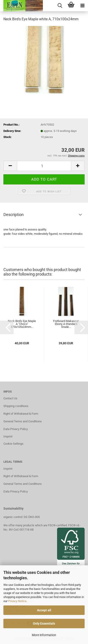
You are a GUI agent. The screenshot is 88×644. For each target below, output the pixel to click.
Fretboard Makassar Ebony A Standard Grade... (66, 324)
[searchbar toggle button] (60, 6)
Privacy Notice (17, 601)
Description (14, 215)
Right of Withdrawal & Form (21, 414)
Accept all (44, 610)
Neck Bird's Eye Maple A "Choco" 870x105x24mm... (22, 324)
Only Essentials (44, 623)
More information (44, 635)
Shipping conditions (16, 406)
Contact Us (10, 398)
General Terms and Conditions (23, 421)
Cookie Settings (13, 444)
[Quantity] (44, 166)
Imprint (8, 436)
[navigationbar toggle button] (82, 6)
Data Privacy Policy (16, 429)
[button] (10, 166)
